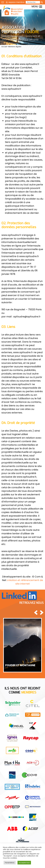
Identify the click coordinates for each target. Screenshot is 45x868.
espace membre (16, 2)
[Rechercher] (33, 2)
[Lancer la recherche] (42, 2)
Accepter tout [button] (24, 863)
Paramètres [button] (10, 863)
